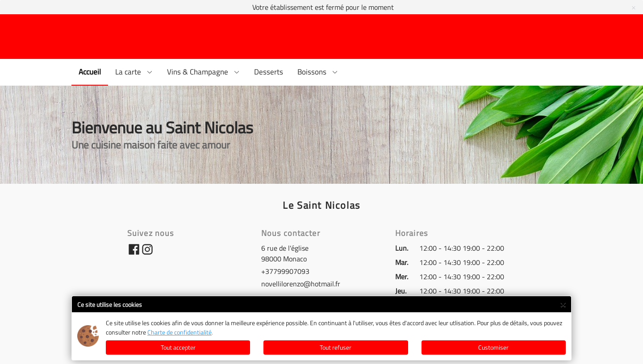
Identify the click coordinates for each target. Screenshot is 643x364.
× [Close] (563, 303)
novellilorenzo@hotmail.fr (301, 284)
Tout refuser (336, 347)
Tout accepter (178, 347)
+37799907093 (285, 271)
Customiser (493, 347)
